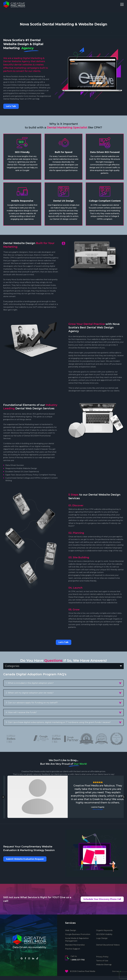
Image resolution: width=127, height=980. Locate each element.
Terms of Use (102, 965)
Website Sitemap (104, 969)
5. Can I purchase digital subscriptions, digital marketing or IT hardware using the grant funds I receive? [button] (58, 722)
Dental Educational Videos (108, 949)
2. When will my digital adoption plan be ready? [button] (30, 693)
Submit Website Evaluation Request (25, 863)
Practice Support (73, 953)
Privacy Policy (102, 961)
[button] (3, 799)
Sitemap (117, 975)
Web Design (71, 934)
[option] (41, 738)
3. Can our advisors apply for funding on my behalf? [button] (32, 703)
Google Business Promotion (78, 938)
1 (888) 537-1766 (78, 964)
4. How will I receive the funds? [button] (21, 712)
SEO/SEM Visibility (104, 938)
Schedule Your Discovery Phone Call (102, 903)
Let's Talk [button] (11, 106)
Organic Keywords (104, 934)
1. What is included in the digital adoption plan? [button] (30, 683)
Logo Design (102, 942)
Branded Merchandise (75, 949)
